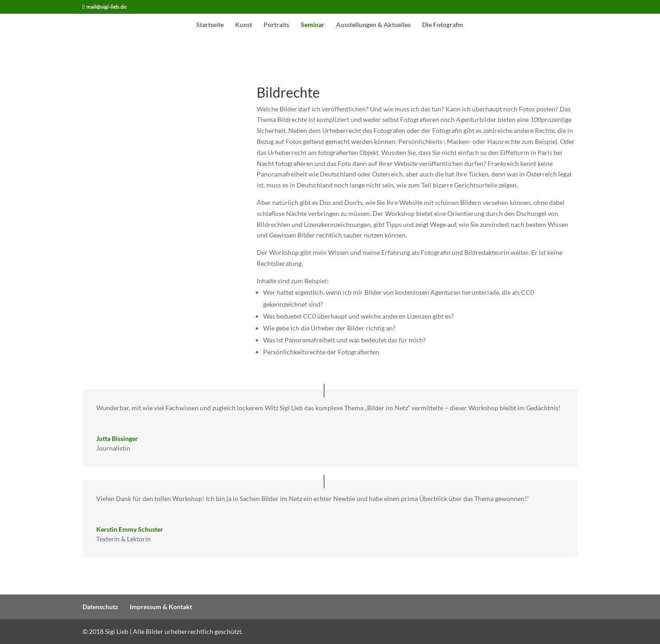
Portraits (276, 25)
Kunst (244, 25)
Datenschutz (100, 607)
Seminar (313, 25)
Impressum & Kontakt (161, 607)
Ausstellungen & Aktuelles (373, 25)
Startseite (210, 25)
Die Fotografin (443, 25)
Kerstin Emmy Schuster (130, 529)
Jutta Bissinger (117, 438)
